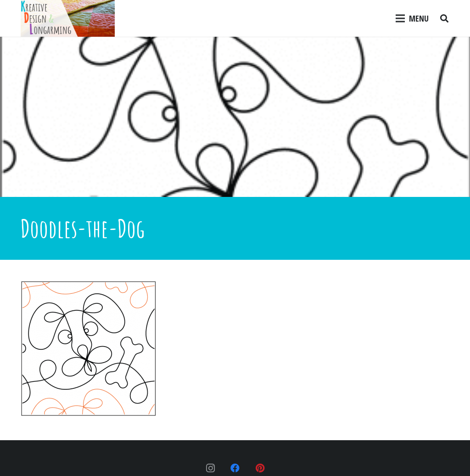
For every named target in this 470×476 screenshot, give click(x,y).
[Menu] (412, 18)
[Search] (444, 18)
